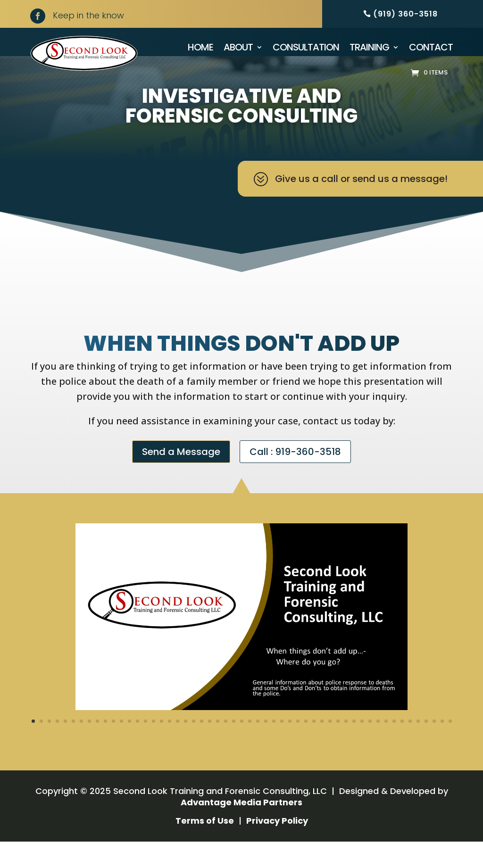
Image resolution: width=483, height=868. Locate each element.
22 (202, 748)
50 (426, 748)
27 (242, 748)
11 (113, 748)
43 (370, 748)
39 (338, 748)
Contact (431, 47)
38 (330, 748)
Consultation (306, 47)
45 (386, 748)
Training (369, 47)
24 (218, 748)
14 (137, 748)
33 (290, 748)
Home (200, 47)
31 (274, 748)
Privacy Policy (277, 847)
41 (354, 748)
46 (394, 748)
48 (410, 748)
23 (210, 748)
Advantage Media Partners (241, 829)
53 (450, 748)
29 (258, 748)
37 (322, 748)
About (238, 47)
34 (298, 748)
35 (306, 748)
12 (121, 748)
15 (146, 748)
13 (129, 748)
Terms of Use (205, 847)
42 (362, 748)
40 (346, 748)
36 (314, 748)
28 (250, 748)
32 (282, 748)
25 (226, 748)
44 (378, 748)
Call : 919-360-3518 (295, 478)
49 (418, 748)
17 (162, 748)
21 (194, 748)
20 (186, 748)
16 (154, 748)
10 (105, 748)
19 (178, 748)
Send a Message (181, 478)
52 (442, 748)
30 (266, 748)
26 (234, 748)
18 (170, 748)
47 (402, 748)
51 (434, 748)
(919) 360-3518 (405, 14)
